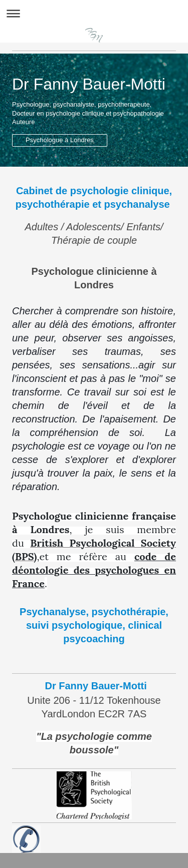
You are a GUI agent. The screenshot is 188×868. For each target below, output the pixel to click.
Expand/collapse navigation (94, 13)
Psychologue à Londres (60, 140)
